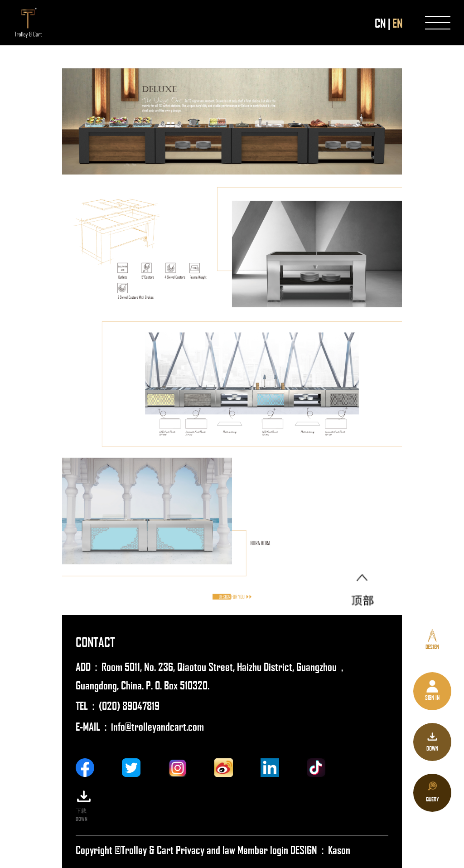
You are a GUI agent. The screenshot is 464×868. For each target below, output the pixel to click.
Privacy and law (205, 849)
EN (397, 23)
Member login (264, 849)
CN (380, 23)
